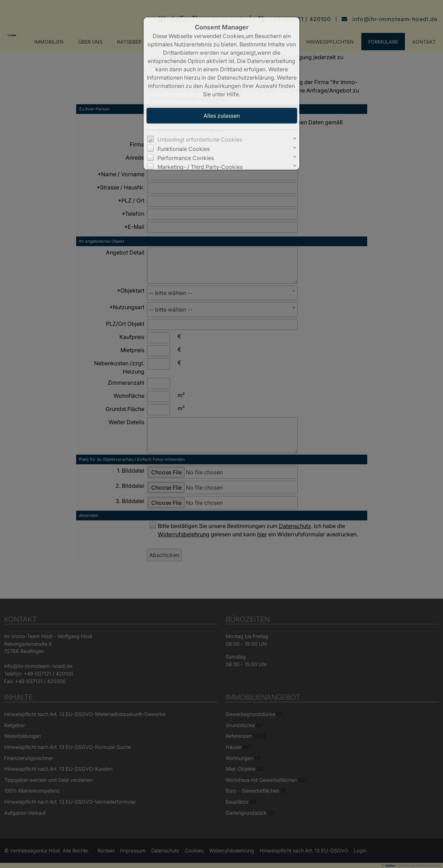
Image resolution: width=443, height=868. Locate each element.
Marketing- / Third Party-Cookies (200, 167)
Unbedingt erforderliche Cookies (200, 140)
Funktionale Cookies (184, 149)
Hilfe (233, 94)
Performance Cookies (186, 158)
